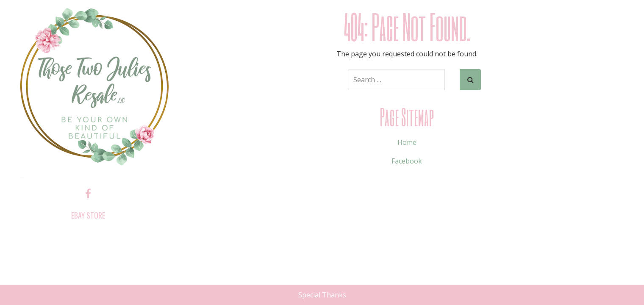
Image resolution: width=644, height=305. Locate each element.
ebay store (88, 215)
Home (407, 142)
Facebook (407, 161)
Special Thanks (322, 295)
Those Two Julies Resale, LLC (22, 177)
